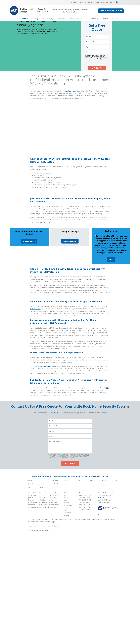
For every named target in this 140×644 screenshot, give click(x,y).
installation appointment (44, 479)
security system (70, 91)
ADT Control (65, 443)
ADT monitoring (36, 421)
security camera (98, 255)
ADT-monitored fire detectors (84, 338)
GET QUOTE (97, 68)
